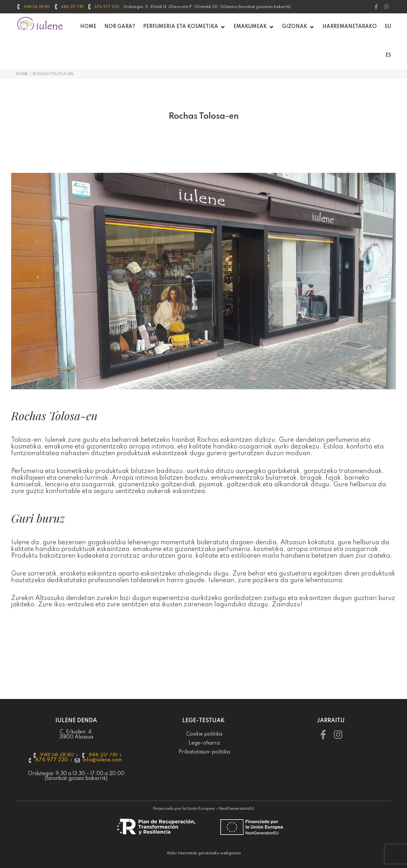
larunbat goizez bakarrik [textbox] (76, 779)
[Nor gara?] (120, 27)
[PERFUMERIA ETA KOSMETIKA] (184, 27)
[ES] (388, 56)
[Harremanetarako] (350, 27)
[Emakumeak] (254, 27)
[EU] (388, 27)
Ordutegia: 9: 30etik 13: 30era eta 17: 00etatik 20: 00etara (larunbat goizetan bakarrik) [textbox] (207, 7)
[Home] (88, 27)
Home (22, 74)
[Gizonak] (298, 27)
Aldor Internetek (182, 853)
